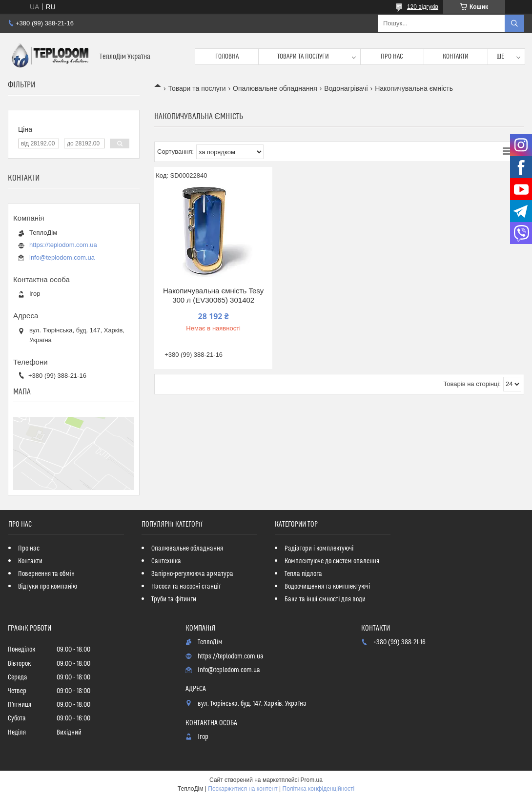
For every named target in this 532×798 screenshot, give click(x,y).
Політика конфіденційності (319, 789)
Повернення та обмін (46, 574)
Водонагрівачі (346, 88)
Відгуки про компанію (48, 587)
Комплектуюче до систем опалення (332, 561)
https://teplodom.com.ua (63, 245)
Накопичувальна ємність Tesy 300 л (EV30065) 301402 (213, 296)
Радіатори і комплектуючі (319, 549)
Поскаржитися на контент (243, 789)
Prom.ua (312, 780)
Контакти (456, 57)
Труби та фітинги (174, 599)
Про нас (392, 57)
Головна (227, 57)
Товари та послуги (303, 57)
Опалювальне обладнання (275, 88)
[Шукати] (514, 23)
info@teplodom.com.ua (62, 257)
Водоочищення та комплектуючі (327, 587)
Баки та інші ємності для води (325, 599)
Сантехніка (166, 561)
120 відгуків (423, 7)
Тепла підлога (303, 574)
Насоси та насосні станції (186, 587)
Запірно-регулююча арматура (192, 574)
